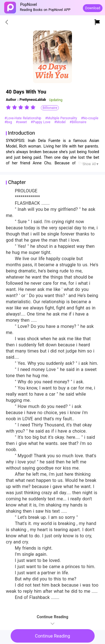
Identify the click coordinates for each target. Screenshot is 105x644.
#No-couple (90, 118)
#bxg (9, 122)
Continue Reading (53, 636)
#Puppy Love (41, 122)
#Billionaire (78, 122)
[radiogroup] (21, 107)
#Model (61, 122)
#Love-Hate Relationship (23, 118)
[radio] (9, 107)
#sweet (22, 122)
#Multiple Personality (62, 118)
